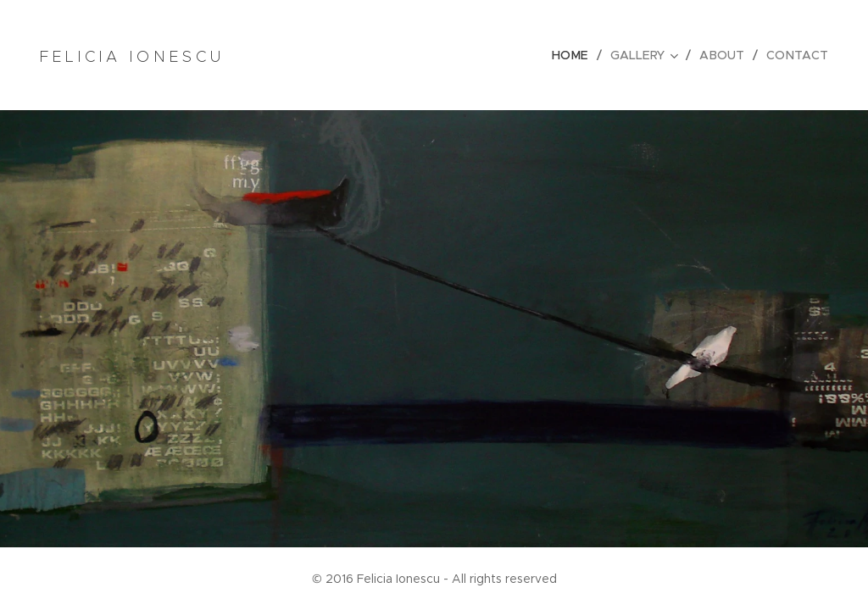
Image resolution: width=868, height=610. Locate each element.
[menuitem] (579, 55)
